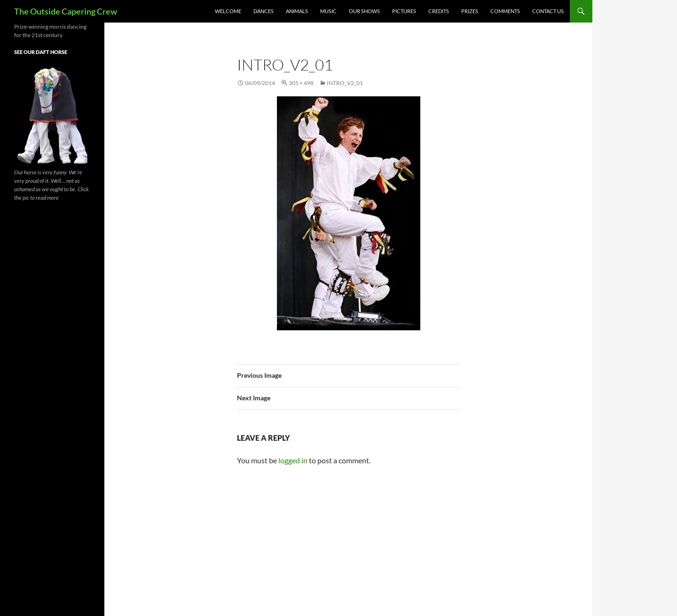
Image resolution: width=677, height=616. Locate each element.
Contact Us (548, 11)
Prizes (470, 11)
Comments (505, 11)
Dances (264, 11)
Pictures (404, 11)
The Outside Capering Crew (66, 11)
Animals (297, 11)
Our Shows (364, 11)
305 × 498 (301, 83)
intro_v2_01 (345, 83)
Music (328, 11)
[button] (349, 213)
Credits (439, 11)
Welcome (228, 11)
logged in (293, 460)
